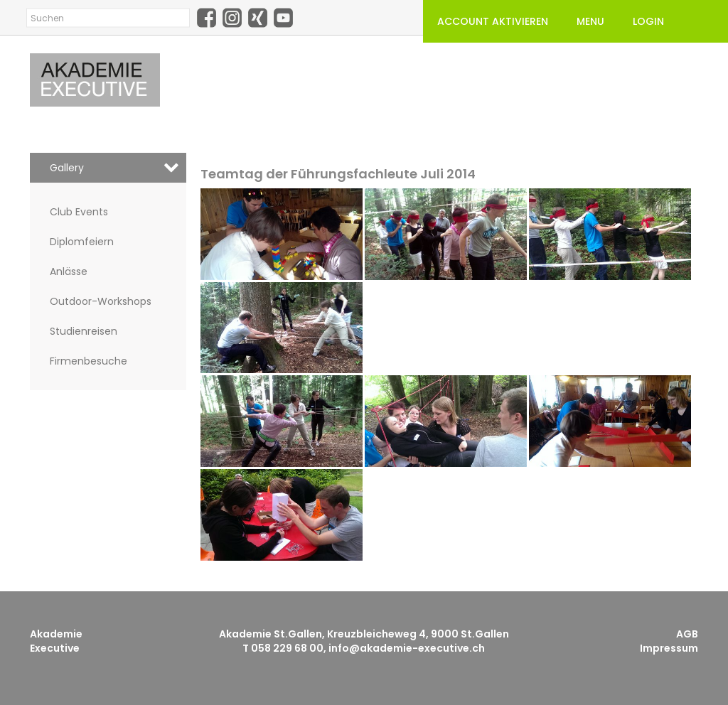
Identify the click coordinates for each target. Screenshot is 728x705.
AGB (687, 634)
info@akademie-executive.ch (407, 648)
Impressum (669, 648)
